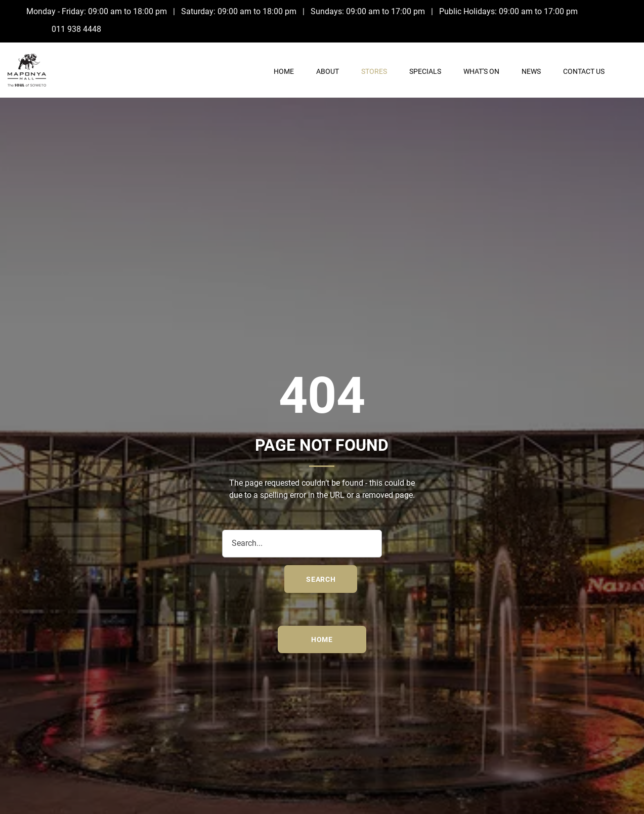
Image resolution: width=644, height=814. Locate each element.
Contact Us (584, 71)
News (531, 71)
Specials (425, 71)
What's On (481, 71)
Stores (374, 71)
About (328, 71)
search (321, 579)
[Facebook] (621, 11)
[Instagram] (621, 28)
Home (284, 71)
